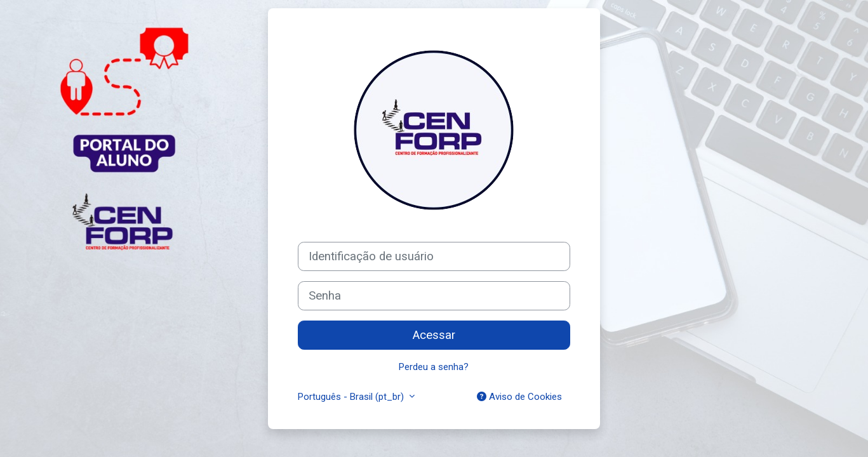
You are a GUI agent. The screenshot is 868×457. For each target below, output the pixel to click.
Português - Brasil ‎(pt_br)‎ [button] (352, 397)
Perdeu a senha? (434, 367)
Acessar (434, 335)
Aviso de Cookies (519, 397)
